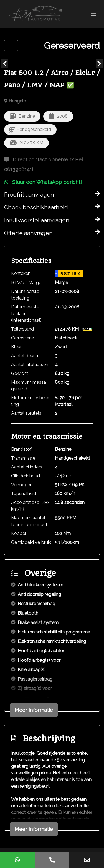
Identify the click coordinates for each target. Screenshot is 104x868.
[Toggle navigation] (93, 14)
